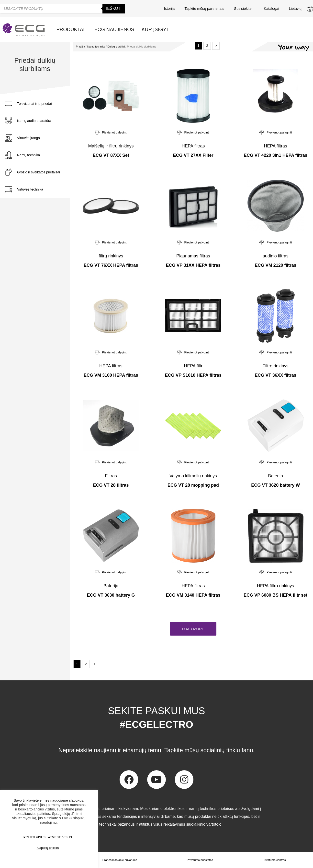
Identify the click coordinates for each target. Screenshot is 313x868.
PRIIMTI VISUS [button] (34, 837)
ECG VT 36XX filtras (276, 375)
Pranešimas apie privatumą (120, 860)
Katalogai (272, 8)
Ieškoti (114, 8)
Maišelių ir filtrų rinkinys (111, 146)
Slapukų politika (48, 848)
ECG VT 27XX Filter (193, 155)
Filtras (111, 476)
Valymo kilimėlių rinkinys (193, 476)
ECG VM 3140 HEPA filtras (193, 595)
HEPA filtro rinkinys (276, 586)
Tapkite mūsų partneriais (204, 8)
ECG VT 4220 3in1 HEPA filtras (276, 155)
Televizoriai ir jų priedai (34, 104)
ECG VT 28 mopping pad (193, 485)
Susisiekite (244, 9)
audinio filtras (276, 256)
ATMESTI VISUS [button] (60, 837)
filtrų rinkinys (111, 256)
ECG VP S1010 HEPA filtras (193, 375)
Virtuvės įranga (28, 138)
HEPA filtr (193, 366)
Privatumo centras (274, 860)
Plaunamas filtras (193, 256)
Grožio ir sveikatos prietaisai (39, 172)
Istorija (169, 8)
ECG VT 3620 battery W (275, 485)
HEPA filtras (193, 146)
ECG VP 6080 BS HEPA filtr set (275, 595)
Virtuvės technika (30, 189)
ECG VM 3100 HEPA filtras (111, 375)
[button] (193, 629)
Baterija (275, 476)
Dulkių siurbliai (116, 47)
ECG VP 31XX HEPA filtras (193, 265)
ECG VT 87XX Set (111, 155)
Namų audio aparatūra (34, 121)
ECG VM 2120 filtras (276, 265)
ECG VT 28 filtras (111, 485)
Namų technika (28, 155)
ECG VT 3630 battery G (111, 595)
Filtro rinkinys (276, 366)
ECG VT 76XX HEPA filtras (111, 265)
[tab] (39, 104)
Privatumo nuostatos (200, 860)
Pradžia (80, 47)
